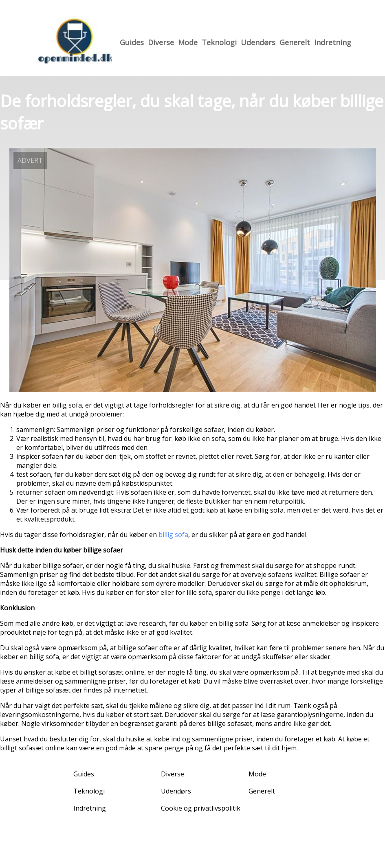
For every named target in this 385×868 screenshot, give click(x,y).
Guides (132, 42)
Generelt (295, 42)
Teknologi (219, 42)
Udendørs (258, 42)
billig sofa (173, 535)
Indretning (333, 42)
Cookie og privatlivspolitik (201, 808)
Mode (188, 42)
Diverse (161, 42)
